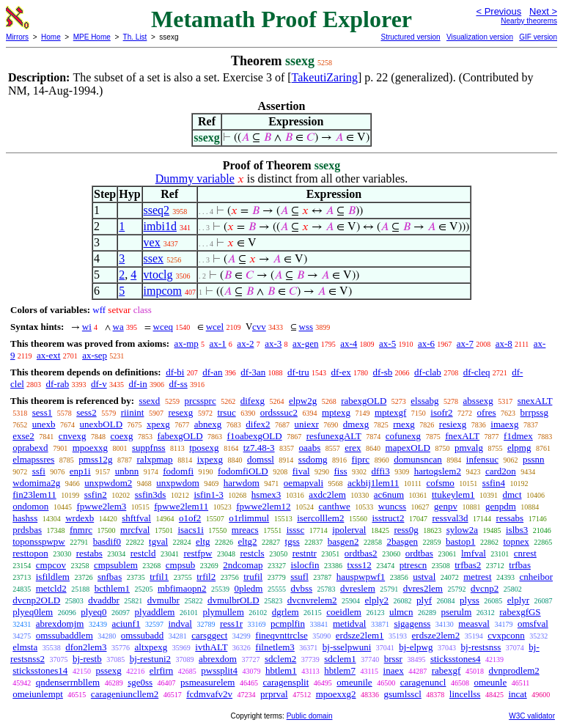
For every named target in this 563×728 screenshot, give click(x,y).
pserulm (456, 612)
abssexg (478, 401)
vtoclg (158, 275)
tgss (292, 541)
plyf (424, 600)
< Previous (498, 11)
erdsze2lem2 (436, 635)
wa (118, 327)
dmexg (356, 424)
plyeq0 (93, 612)
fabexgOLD (180, 436)
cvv (259, 327)
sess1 (42, 412)
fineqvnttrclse (281, 635)
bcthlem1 (112, 588)
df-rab (58, 384)
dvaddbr (104, 600)
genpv (446, 506)
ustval (424, 577)
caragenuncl (423, 682)
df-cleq (477, 372)
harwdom (242, 483)
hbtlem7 (340, 670)
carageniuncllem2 (125, 694)
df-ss (178, 384)
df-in (137, 384)
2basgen (402, 541)
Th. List (135, 37)
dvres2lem (423, 588)
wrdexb (80, 518)
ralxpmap (155, 459)
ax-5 (387, 343)
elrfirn (161, 670)
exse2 (23, 436)
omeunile (354, 682)
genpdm (501, 506)
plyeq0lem (33, 612)
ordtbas (419, 553)
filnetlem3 (275, 647)
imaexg (504, 424)
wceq (163, 327)
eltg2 (248, 541)
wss (306, 327)
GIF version (538, 37)
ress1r (231, 624)
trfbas (520, 565)
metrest (477, 577)
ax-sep (95, 355)
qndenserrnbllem (68, 682)
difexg (253, 401)
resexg (180, 412)
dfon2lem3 (86, 647)
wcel (215, 327)
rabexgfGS (520, 612)
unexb (44, 424)
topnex (516, 541)
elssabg (424, 401)
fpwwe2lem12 (263, 506)
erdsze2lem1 (360, 635)
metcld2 (51, 588)
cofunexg (403, 436)
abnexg (208, 424)
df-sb (383, 372)
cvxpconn (506, 635)
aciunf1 (126, 624)
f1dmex (518, 436)
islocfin (305, 565)
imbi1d (160, 226)
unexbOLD (102, 424)
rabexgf (446, 670)
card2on (501, 471)
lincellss (465, 694)
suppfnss (149, 448)
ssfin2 (96, 494)
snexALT (535, 401)
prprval (274, 694)
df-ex (341, 372)
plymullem (223, 612)
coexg (121, 436)
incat (517, 694)
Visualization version (480, 37)
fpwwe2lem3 (101, 506)
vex (152, 242)
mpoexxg (90, 448)
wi (87, 327)
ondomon (30, 506)
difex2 (258, 424)
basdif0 (107, 541)
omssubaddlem (65, 635)
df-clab (428, 372)
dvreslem (358, 588)
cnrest (525, 553)
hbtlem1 (281, 670)
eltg (203, 541)
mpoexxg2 (336, 694)
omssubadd (143, 635)
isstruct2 (388, 518)
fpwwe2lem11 (181, 506)
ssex (154, 258)
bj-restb (87, 659)
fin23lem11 (34, 494)
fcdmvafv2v (209, 694)
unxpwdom (178, 483)
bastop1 (460, 541)
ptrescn (413, 565)
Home (51, 37)
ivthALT (211, 647)
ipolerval (349, 530)
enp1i (80, 471)
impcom (163, 291)
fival (301, 471)
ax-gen (305, 343)
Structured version (410, 37)
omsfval (533, 624)
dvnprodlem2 (514, 670)
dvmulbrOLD (233, 600)
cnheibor (536, 577)
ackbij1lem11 (373, 483)
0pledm (248, 588)
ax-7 (465, 343)
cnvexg (73, 436)
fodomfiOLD (243, 471)
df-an (212, 372)
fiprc (361, 459)
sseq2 (157, 210)
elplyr (518, 600)
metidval (350, 624)
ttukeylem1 (453, 494)
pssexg (108, 670)
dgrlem (286, 612)
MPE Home (92, 37)
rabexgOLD (364, 401)
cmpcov (51, 565)
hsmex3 (266, 494)
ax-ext (48, 355)
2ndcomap (243, 565)
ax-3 (273, 343)
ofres (487, 412)
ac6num (389, 494)
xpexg (158, 424)
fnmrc (81, 530)
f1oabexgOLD (255, 436)
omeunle (490, 682)
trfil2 (206, 577)
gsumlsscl (403, 694)
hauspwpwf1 (361, 577)
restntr (305, 553)
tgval (158, 541)
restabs (89, 553)
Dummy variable (195, 179)
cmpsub (180, 565)
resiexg (453, 424)
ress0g (406, 530)
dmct (512, 494)
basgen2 (343, 541)
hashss (25, 518)
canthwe (335, 506)
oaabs (310, 448)
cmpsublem (116, 565)
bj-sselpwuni (347, 647)
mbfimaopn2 (182, 588)
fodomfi (178, 471)
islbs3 (517, 530)
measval (474, 624)
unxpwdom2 (108, 483)
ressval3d (450, 518)
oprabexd (30, 448)
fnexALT (462, 436)
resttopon (30, 553)
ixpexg (210, 459)
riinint (133, 412)
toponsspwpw (39, 541)
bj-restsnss (481, 647)
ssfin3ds (151, 494)
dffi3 (381, 471)
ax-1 (218, 343)
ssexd (149, 401)
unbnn (127, 471)
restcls (252, 553)
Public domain (310, 716)
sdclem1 (340, 659)
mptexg (336, 412)
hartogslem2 (438, 471)
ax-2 (245, 343)
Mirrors (17, 37)
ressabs (510, 518)
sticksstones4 (456, 659)
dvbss (301, 588)
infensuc (482, 459)
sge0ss (140, 682)
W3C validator (532, 716)
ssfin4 (494, 483)
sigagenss (412, 624)
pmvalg (469, 448)
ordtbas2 (361, 553)
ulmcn (401, 612)
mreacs (245, 530)
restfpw (198, 553)
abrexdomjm (60, 624)
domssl (261, 459)
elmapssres (33, 459)
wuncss (392, 506)
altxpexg (151, 647)
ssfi (39, 471)
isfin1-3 (208, 494)
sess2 (86, 412)
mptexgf (390, 412)
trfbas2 (468, 565)
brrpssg (534, 412)
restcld (143, 553)
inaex (394, 670)
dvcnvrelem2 (312, 600)
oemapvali (303, 483)
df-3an (253, 372)
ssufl (299, 577)
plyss (470, 600)
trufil (253, 577)
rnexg (404, 424)
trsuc (226, 412)
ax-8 (504, 343)
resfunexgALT (334, 436)
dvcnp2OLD (36, 600)
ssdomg (313, 459)
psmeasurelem (207, 682)
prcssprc (200, 401)
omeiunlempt (38, 694)
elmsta (25, 647)
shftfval (136, 518)
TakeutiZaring (325, 77)
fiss (341, 471)
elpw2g (303, 401)
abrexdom (218, 659)
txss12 (359, 565)
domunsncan (418, 459)
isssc (296, 530)
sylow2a (462, 530)
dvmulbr (163, 600)
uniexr (307, 424)
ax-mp (187, 343)
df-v (99, 384)
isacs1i (190, 530)
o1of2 (190, 518)
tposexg (204, 448)
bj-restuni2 (150, 659)
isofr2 (441, 412)
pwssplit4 (219, 670)
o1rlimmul (249, 518)
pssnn (534, 459)
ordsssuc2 (279, 412)
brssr (393, 659)
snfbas (110, 577)
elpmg (519, 448)
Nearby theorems (529, 21)
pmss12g (95, 459)
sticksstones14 (40, 670)
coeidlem (344, 612)
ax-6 (426, 343)
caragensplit (286, 682)
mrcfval (135, 530)
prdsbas (27, 530)
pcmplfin (288, 624)
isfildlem (53, 577)
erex (353, 448)
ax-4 (349, 343)
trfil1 (159, 577)
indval (180, 624)
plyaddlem (155, 612)
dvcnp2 (485, 588)
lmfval (474, 553)
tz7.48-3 (259, 448)
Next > (543, 11)
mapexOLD (408, 448)
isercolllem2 (320, 518)
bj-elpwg (416, 647)
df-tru (298, 372)
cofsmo (441, 483)
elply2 (377, 600)
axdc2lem (327, 494)
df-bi (175, 372)
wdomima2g (36, 483)
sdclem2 (280, 659)
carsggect (209, 635)
